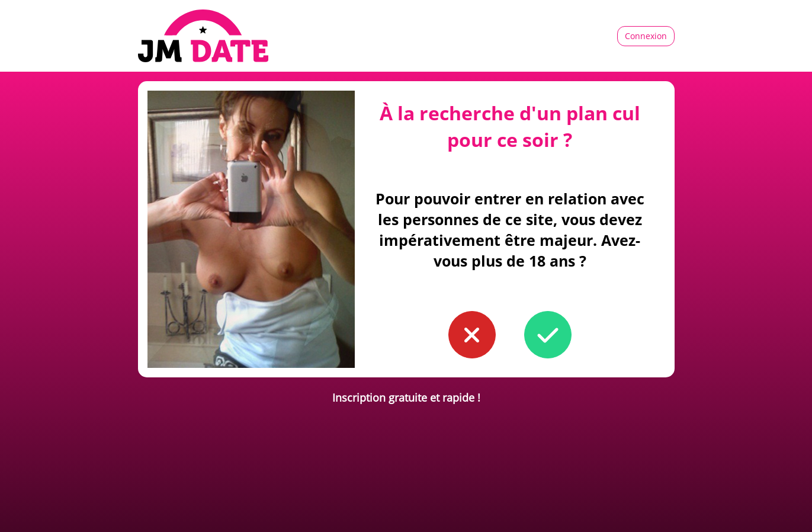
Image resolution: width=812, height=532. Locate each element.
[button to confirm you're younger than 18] (472, 335)
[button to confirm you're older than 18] (548, 335)
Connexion (646, 36)
